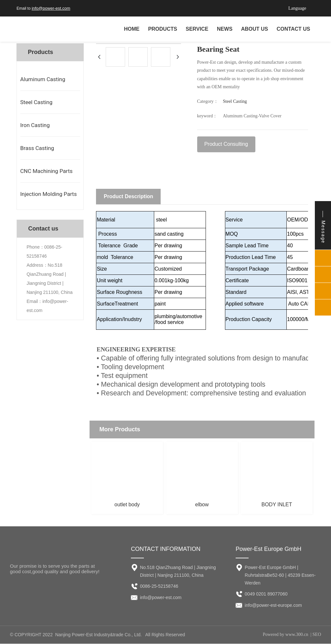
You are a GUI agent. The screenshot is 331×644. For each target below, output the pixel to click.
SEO (317, 635)
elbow (202, 505)
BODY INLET (277, 505)
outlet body (127, 505)
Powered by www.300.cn (286, 635)
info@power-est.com (51, 8)
